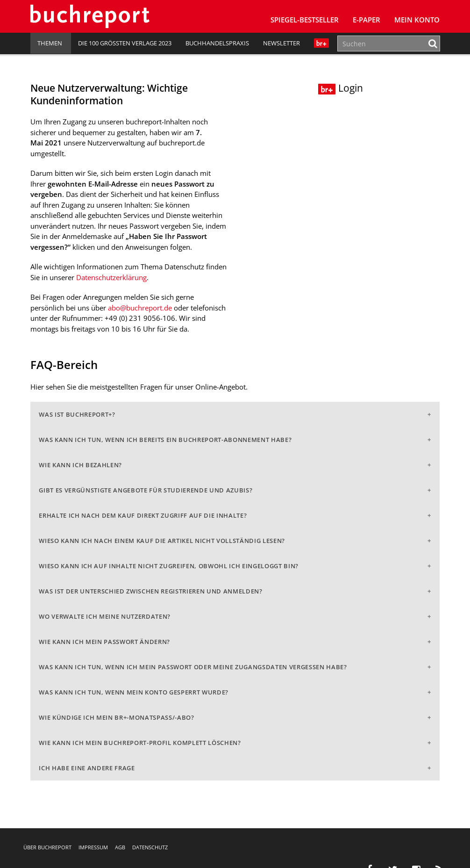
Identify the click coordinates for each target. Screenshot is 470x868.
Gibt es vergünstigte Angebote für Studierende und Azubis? (146, 490)
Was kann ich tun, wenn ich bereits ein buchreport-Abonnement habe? (165, 440)
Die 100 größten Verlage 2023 (125, 43)
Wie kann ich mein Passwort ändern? (104, 642)
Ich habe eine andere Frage (87, 768)
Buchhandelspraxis (217, 43)
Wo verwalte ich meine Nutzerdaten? (105, 616)
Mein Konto (417, 20)
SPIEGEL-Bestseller (305, 20)
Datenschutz (150, 847)
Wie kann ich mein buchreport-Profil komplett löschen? (140, 743)
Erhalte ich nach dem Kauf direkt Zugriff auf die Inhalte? (143, 515)
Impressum (93, 847)
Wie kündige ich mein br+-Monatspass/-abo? (116, 717)
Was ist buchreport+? (77, 414)
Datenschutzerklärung (111, 277)
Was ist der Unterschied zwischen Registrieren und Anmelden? (150, 591)
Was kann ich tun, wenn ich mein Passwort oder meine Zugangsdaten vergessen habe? (193, 667)
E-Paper (367, 20)
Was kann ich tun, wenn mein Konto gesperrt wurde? (134, 692)
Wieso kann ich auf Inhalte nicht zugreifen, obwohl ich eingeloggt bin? (169, 566)
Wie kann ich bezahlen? (80, 465)
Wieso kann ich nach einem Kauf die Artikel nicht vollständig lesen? (162, 541)
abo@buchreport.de (140, 308)
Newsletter (281, 43)
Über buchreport (47, 847)
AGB (120, 847)
